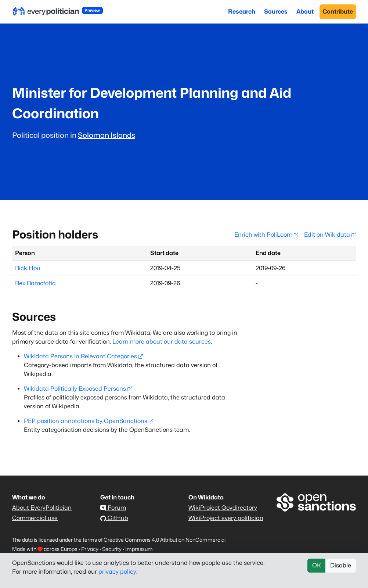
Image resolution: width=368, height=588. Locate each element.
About (305, 12)
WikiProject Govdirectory (223, 508)
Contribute (338, 12)
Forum (113, 508)
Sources (276, 12)
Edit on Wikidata (330, 235)
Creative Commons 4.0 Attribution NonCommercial (165, 540)
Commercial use (35, 518)
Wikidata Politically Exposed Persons (78, 389)
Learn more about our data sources (162, 342)
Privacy (90, 549)
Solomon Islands (107, 135)
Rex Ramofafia (35, 283)
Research (242, 12)
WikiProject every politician (226, 518)
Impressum (139, 549)
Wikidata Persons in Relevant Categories (83, 356)
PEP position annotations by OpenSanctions (89, 421)
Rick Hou (28, 268)
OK (317, 565)
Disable (341, 565)
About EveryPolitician (42, 508)
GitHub (114, 518)
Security (112, 549)
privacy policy (117, 572)
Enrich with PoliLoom (266, 235)
